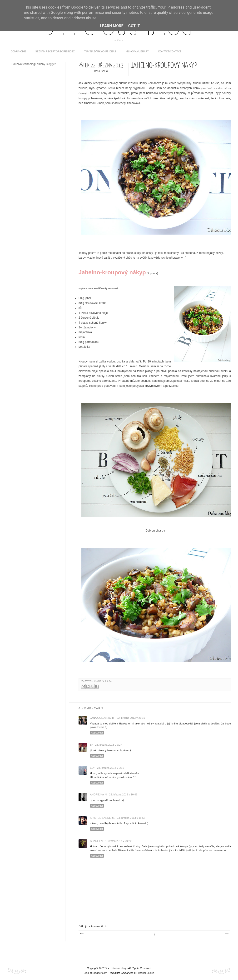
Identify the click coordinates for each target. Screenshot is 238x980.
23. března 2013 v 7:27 (109, 745)
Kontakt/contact (170, 52)
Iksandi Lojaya (146, 973)
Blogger (51, 64)
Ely (92, 768)
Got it (134, 26)
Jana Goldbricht (102, 718)
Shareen (96, 841)
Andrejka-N (98, 794)
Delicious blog (119, 32)
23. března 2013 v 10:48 (123, 794)
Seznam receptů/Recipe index (55, 52)
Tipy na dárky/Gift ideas (100, 52)
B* (91, 745)
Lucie (98, 681)
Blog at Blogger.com (95, 973)
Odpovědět (97, 733)
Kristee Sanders (102, 818)
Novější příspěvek (82, 934)
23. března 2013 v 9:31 (111, 768)
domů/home (18, 52)
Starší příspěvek (227, 934)
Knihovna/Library (137, 52)
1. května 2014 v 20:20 (118, 841)
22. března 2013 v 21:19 (131, 718)
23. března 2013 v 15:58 (131, 818)
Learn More (112, 26)
